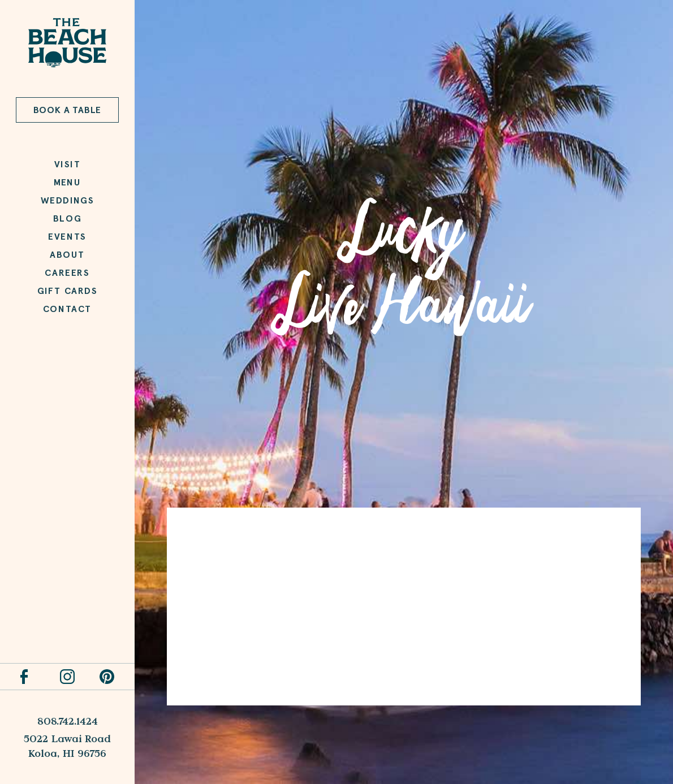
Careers (67, 273)
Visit (68, 164)
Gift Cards (68, 291)
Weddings (68, 200)
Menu (67, 182)
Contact (67, 309)
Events (67, 237)
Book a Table (68, 110)
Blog (67, 218)
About (67, 255)
